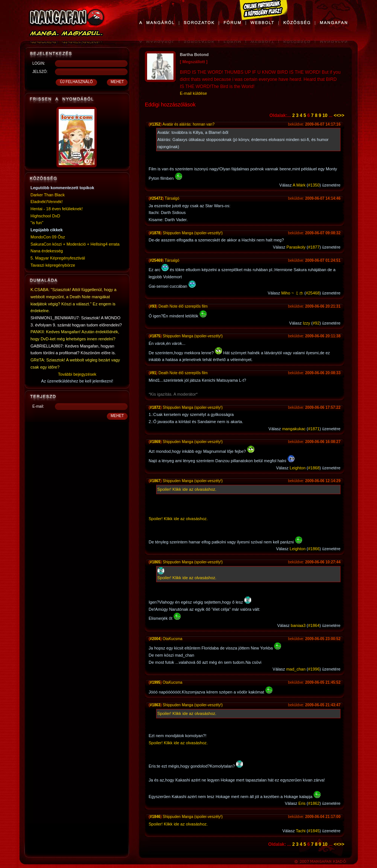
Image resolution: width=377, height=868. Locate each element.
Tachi (301, 831)
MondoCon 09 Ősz (48, 237)
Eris (302, 803)
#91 (153, 373)
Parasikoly (296, 247)
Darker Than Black (48, 195)
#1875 (155, 336)
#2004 (155, 639)
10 (325, 115)
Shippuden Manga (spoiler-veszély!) (193, 233)
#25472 (156, 198)
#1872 (155, 407)
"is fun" (37, 223)
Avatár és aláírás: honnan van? (188, 124)
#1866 (314, 549)
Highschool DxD (45, 216)
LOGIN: (39, 63)
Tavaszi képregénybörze (53, 265)
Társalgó (172, 198)
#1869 (155, 442)
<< (336, 115)
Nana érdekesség (47, 251)
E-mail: (38, 406)
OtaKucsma (172, 639)
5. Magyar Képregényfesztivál (58, 258)
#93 (153, 306)
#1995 (155, 682)
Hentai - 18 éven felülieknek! (57, 209)
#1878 (155, 233)
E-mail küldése (193, 93)
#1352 (155, 124)
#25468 (313, 293)
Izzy (307, 323)
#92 (316, 323)
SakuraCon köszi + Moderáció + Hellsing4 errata (75, 244)
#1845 (314, 831)
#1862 (314, 803)
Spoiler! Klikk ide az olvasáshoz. (187, 489)
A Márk (299, 185)
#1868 (314, 468)
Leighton (298, 468)
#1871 (314, 429)
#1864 (314, 625)
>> (342, 115)
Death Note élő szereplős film (183, 306)
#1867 (155, 481)
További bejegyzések (77, 374)
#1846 (155, 817)
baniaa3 (298, 625)
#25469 (156, 260)
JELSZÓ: (40, 72)
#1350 (314, 185)
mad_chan (296, 669)
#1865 (155, 562)
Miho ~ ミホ (292, 293)
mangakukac (294, 429)
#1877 (314, 247)
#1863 (155, 705)
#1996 (314, 669)
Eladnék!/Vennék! (47, 202)
